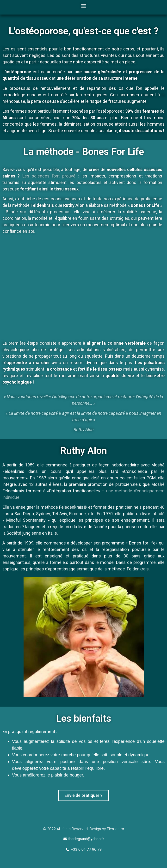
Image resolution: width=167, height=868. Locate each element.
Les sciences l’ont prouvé (49, 176)
